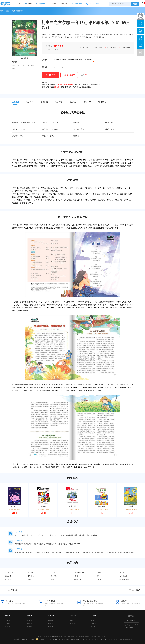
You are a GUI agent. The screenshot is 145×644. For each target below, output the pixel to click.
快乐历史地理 (10, 573)
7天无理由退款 (84, 48)
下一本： (135, 590)
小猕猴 (99, 579)
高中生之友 (78, 579)
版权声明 (8, 624)
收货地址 (94, 627)
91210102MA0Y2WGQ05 (102, 639)
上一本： (11, 590)
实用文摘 (102, 506)
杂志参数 (15, 102)
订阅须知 (72, 620)
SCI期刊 (53, 4)
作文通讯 (31, 573)
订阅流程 (72, 624)
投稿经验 (29, 627)
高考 (28, 66)
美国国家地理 (124, 579)
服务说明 (51, 624)
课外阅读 (54, 576)
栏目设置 (44, 102)
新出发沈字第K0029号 (78, 639)
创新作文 (100, 573)
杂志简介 (30, 102)
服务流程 (29, 624)
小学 (13, 66)
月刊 (21, 136)
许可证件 (8, 627)
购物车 (93, 620)
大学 (33, 66)
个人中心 (94, 615)
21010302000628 (52, 639)
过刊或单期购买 (126, 48)
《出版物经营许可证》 (56, 637)
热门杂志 (102, 102)
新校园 (30, 579)
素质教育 (8, 579)
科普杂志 (42, 4)
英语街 (43, 506)
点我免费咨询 (131, 621)
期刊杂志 (31, 4)
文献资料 (51, 620)
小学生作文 (32, 576)
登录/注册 (78, 4)
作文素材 (72, 506)
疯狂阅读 (14, 506)
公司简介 (8, 620)
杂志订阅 (73, 615)
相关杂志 (73, 102)
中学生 (131, 506)
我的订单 (94, 624)
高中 (23, 66)
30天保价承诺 (98, 48)
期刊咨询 (30, 615)
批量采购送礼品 (112, 48)
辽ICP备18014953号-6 (27, 639)
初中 (18, 66)
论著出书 (51, 615)
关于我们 (8, 615)
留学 (13, 68)
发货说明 (87, 102)
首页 (21, 4)
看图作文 (54, 579)
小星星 (76, 576)
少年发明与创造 (79, 573)
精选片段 (59, 102)
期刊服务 (64, 4)
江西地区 (8, 11)
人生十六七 (123, 576)
